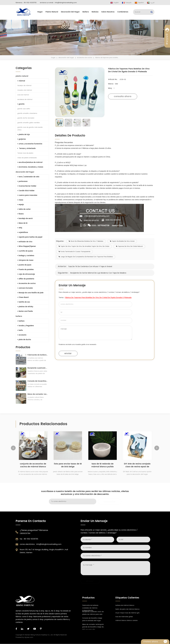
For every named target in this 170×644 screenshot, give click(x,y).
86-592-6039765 (30, 3)
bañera (86, 12)
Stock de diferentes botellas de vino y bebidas (87, 241)
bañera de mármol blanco (125, 605)
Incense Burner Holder (26, 186)
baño (20, 330)
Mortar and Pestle (25, 311)
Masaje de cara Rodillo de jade (30, 293)
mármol (21, 81)
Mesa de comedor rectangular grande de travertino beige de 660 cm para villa (37, 394)
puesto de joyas (24, 265)
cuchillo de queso (25, 251)
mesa (20, 200)
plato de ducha (24, 340)
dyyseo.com (29, 637)
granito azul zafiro (23, 109)
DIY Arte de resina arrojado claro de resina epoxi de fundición (137, 465)
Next (157, 448)
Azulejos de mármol (24, 86)
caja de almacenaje (26, 274)
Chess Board (23, 297)
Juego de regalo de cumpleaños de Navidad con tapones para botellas (87, 257)
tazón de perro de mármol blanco (127, 609)
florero (20, 214)
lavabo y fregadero (25, 326)
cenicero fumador (25, 288)
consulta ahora (124, 96)
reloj (19, 228)
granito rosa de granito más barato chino (30, 129)
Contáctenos (123, 12)
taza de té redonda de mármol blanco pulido (102, 465)
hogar (40, 12)
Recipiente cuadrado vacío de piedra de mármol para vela (37, 368)
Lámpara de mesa (25, 260)
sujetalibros (22, 232)
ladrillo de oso (23, 302)
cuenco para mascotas (27, 195)
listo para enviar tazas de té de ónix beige (68, 465)
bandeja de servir (25, 219)
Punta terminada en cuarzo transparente (76, 252)
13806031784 (25, 533)
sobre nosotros (108, 12)
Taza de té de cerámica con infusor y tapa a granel (92, 267)
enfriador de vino (24, 242)
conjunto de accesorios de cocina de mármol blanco (33, 465)
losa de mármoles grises (124, 617)
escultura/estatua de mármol (29, 162)
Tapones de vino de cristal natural (131, 246)
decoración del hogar (70, 12)
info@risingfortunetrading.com (66, 3)
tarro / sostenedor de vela (28, 177)
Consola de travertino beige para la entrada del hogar (37, 381)
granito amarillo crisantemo (27, 113)
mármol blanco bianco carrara (126, 621)
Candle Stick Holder (25, 191)
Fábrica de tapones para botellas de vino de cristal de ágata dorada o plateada (100, 298)
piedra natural (52, 12)
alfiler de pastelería (25, 279)
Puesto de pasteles (25, 270)
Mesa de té (22, 223)
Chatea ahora (156, 642)
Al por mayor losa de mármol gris (127, 613)
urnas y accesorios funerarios (29, 144)
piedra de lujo (23, 135)
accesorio (21, 335)
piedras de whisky (25, 307)
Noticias (95, 12)
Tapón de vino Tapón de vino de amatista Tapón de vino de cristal (85, 246)
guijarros (21, 139)
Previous (13, 448)
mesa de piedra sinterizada (27, 158)
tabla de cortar (24, 209)
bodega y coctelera (25, 256)
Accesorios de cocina (85, 58)
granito (20, 104)
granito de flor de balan (25, 118)
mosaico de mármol (24, 90)
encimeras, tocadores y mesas (30, 167)
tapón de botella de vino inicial (124, 241)
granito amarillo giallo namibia (28, 123)
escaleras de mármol (24, 100)
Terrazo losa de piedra (25, 153)
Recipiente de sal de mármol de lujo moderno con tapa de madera (100, 273)
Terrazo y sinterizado (26, 149)
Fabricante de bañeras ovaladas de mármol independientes (37, 355)
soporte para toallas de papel (29, 237)
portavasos (22, 181)
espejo (20, 205)
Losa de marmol (23, 95)
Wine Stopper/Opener (26, 246)
